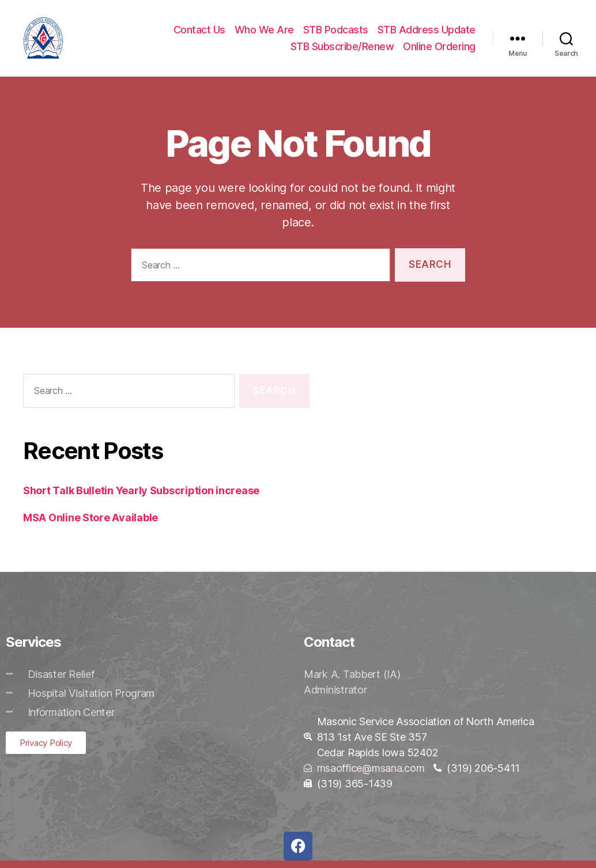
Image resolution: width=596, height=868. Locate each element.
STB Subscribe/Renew (342, 50)
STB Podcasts (336, 33)
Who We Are (264, 33)
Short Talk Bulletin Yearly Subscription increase (141, 498)
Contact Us (199, 33)
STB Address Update (427, 33)
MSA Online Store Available (90, 525)
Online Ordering (439, 50)
